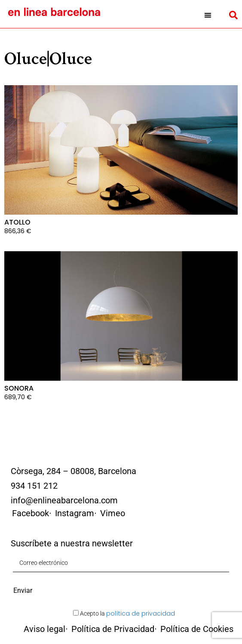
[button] (208, 15)
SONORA (19, 388)
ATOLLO (17, 222)
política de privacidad (141, 613)
